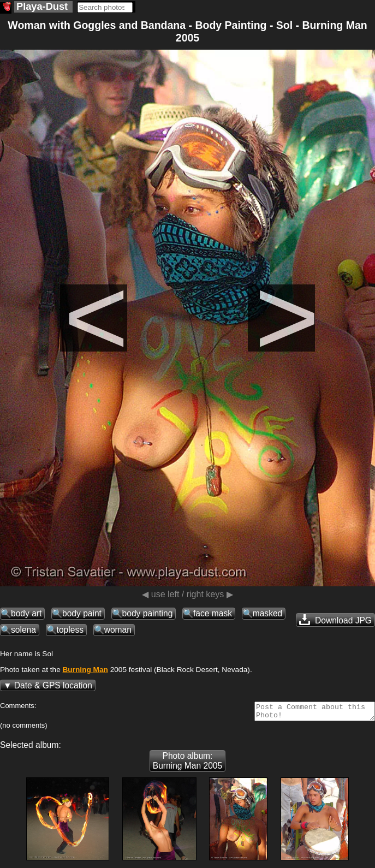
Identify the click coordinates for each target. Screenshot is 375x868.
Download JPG (335, 620)
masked (268, 613)
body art (26, 613)
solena (23, 630)
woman (118, 630)
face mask (213, 613)
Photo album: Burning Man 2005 (188, 764)
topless (70, 630)
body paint (82, 613)
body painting (148, 613)
